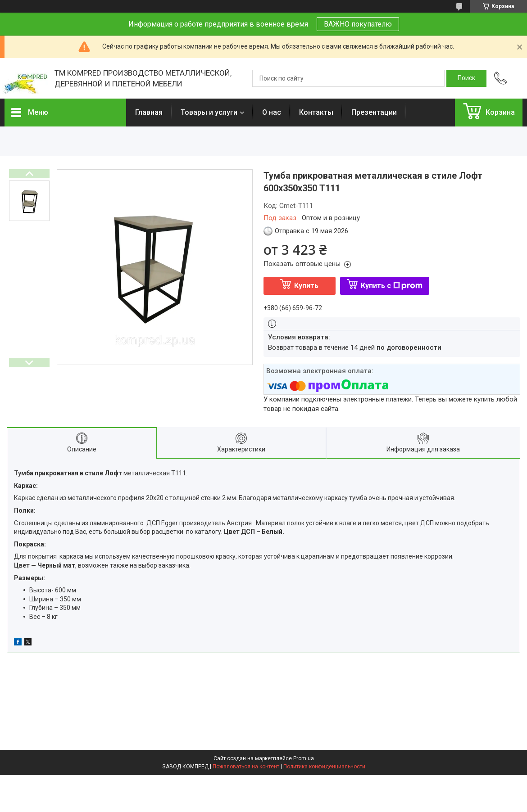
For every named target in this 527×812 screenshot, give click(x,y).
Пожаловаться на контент (246, 767)
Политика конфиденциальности (324, 767)
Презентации (374, 112)
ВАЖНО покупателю (358, 24)
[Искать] (466, 78)
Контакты (316, 112)
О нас (272, 112)
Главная (149, 112)
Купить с (392, 286)
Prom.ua (304, 758)
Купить (306, 286)
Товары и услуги (209, 112)
